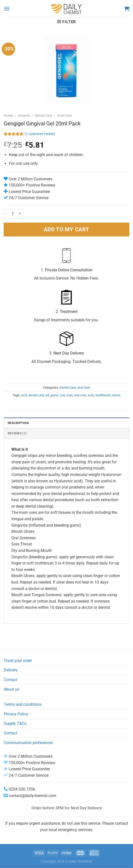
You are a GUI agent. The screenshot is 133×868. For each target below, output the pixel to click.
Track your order (18, 661)
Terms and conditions (23, 704)
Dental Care (44, 116)
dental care (36, 395)
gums (54, 395)
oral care (80, 395)
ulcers (116, 395)
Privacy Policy (16, 714)
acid (24, 395)
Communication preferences (28, 743)
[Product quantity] (13, 214)
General (24, 116)
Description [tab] (18, 423)
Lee (62, 395)
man (70, 395)
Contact (11, 680)
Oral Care (65, 116)
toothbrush (103, 395)
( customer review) (40, 134)
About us (11, 689)
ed (47, 395)
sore (91, 395)
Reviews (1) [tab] (17, 433)
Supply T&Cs (15, 723)
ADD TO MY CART (66, 229)
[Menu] (7, 9)
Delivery (11, 670)
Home (8, 116)
